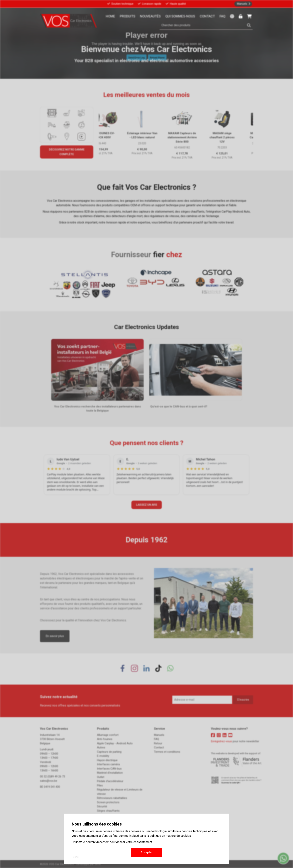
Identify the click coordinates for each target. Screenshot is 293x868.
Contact (207, 16)
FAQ (222, 16)
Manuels (242, 4)
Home (110, 16)
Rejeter (75, 857)
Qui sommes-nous (180, 16)
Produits (128, 16)
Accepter (147, 852)
